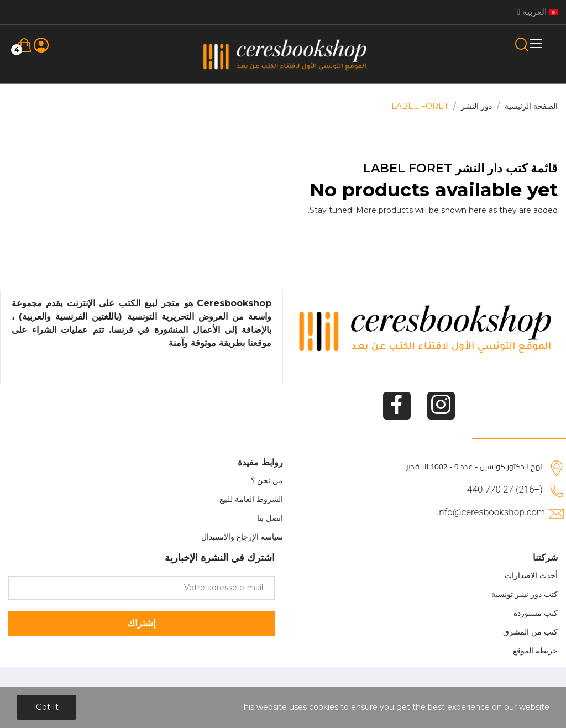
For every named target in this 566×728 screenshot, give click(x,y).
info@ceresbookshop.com (491, 512)
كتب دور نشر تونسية (525, 594)
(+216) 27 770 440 (505, 489)
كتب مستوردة (536, 613)
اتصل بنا (270, 518)
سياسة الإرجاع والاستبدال (242, 537)
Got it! (46, 707)
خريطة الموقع (535, 651)
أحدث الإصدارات (531, 575)
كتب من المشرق (530, 632)
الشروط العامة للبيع (251, 499)
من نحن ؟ (267, 480)
